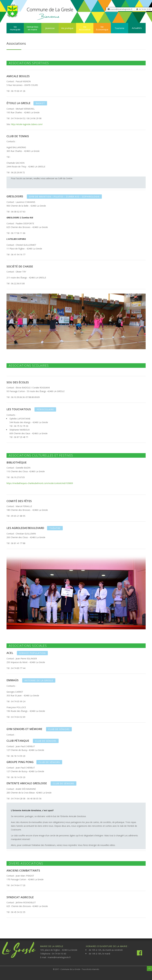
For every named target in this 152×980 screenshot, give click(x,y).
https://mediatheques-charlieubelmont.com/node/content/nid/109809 (40, 483)
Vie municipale (15, 28)
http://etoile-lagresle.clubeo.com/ (27, 124)
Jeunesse (50, 28)
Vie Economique (102, 28)
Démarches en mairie (32, 28)
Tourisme (119, 28)
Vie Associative (85, 28)
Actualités (137, 28)
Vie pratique (67, 28)
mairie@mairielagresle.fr (121, 9)
